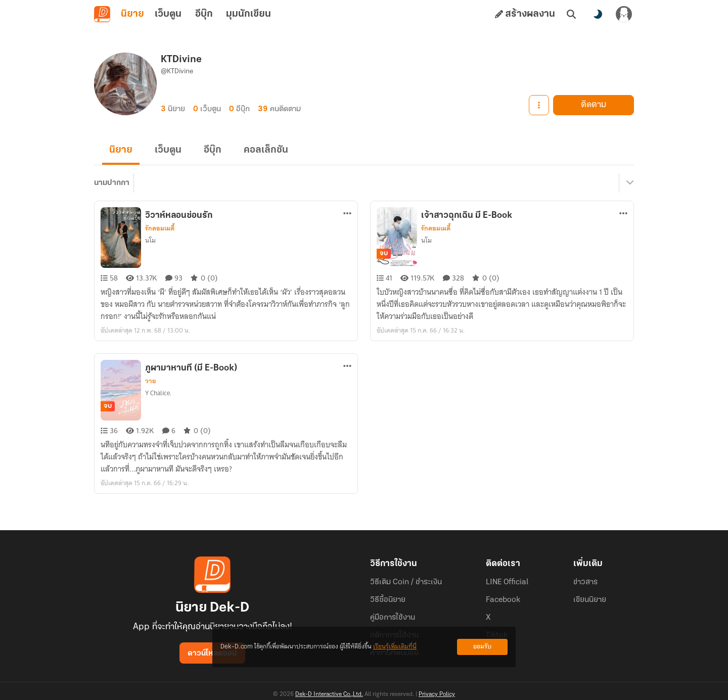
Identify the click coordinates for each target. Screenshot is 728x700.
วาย (150, 381)
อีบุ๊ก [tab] (204, 14)
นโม (150, 240)
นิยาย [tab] (132, 14)
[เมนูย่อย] (628, 183)
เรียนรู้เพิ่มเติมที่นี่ (395, 647)
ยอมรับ (482, 647)
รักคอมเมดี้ (160, 228)
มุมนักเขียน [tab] (248, 14)
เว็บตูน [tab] (168, 14)
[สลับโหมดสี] (598, 14)
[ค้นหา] (571, 14)
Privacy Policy (437, 694)
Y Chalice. (158, 393)
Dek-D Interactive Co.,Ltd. (329, 694)
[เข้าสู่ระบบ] (624, 14)
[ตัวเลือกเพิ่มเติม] (347, 213)
